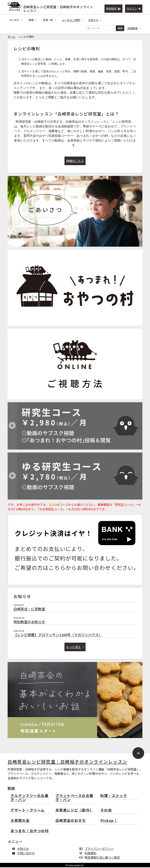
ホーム (11, 37)
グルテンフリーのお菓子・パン (29, 799)
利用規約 (89, 854)
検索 (120, 28)
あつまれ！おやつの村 (30, 832)
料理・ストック (114, 797)
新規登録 (114, 9)
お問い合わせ (24, 854)
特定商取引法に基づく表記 (100, 858)
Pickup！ (109, 821)
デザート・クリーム (28, 811)
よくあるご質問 (72, 20)
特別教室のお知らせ (29, 623)
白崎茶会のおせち (71, 821)
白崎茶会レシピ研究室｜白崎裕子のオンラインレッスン (58, 8)
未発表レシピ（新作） (75, 811)
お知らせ (95, 20)
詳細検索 (134, 28)
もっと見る (75, 648)
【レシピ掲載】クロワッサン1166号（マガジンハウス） (58, 635)
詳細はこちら (75, 162)
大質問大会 (20, 821)
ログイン (134, 9)
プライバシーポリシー (97, 849)
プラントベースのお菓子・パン (74, 799)
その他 (106, 811)
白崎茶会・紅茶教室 (29, 610)
